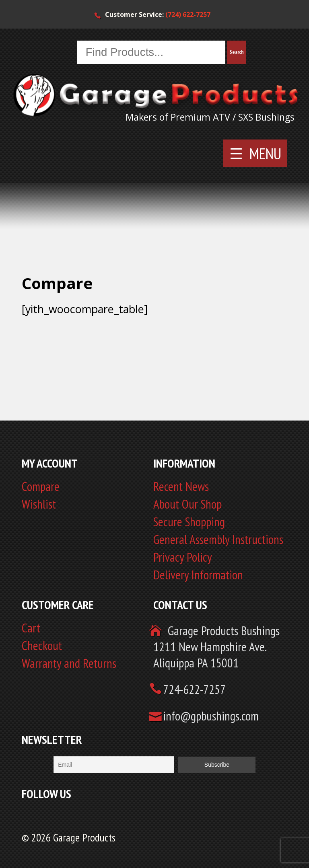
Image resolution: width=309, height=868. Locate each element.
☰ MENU (255, 154)
